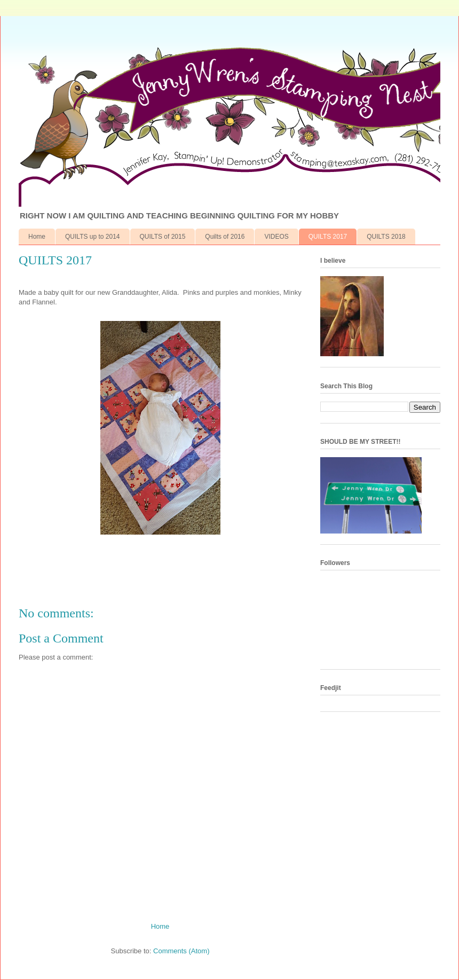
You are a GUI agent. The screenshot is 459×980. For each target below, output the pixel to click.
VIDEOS (276, 237)
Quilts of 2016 (225, 237)
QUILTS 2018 (386, 237)
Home (37, 237)
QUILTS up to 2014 (93, 237)
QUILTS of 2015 (163, 237)
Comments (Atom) (181, 951)
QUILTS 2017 (328, 237)
